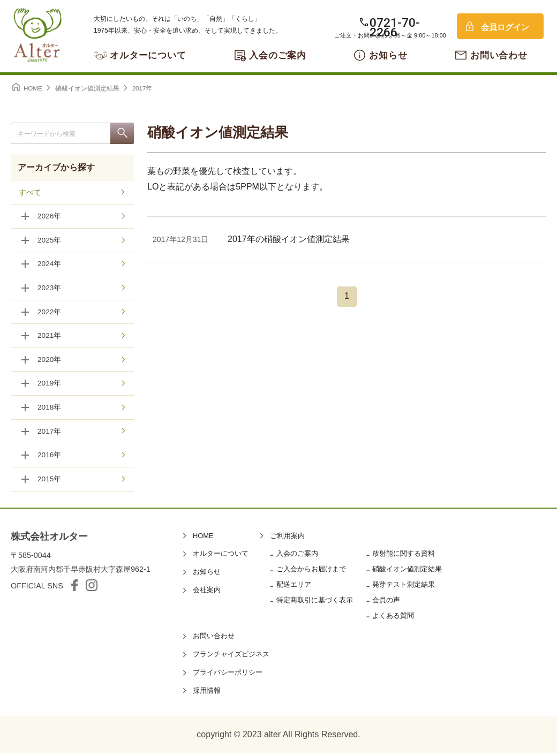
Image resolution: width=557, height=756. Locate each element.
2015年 (50, 482)
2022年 (50, 313)
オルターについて (148, 55)
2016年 (50, 458)
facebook (74, 588)
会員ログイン (505, 27)
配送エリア (294, 587)
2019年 (50, 385)
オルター (37, 35)
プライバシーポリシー (228, 675)
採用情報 (207, 693)
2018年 (50, 410)
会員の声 (386, 603)
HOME (203, 538)
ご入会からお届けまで (311, 572)
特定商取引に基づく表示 (315, 603)
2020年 (50, 361)
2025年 (50, 241)
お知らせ (388, 55)
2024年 (50, 265)
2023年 (50, 289)
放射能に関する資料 (404, 556)
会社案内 (207, 592)
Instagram (92, 588)
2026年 (50, 217)
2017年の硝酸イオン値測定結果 (289, 239)
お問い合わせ (499, 55)
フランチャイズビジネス (231, 657)
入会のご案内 (278, 55)
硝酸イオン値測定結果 (407, 572)
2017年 (50, 434)
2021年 (50, 337)
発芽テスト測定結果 (404, 587)
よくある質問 (393, 618)
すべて (30, 193)
